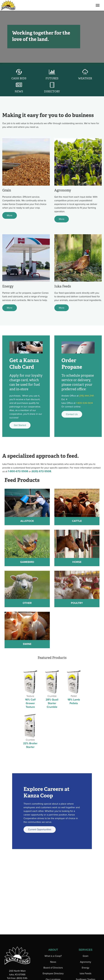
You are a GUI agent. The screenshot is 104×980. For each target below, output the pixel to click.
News (53, 962)
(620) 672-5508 (41, 471)
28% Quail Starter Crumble (52, 703)
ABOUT (53, 950)
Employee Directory (53, 973)
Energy (86, 968)
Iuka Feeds (86, 973)
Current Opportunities (40, 829)
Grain (86, 956)
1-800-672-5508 (18, 471)
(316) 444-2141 (86, 396)
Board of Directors (53, 968)
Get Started (20, 425)
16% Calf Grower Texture (30, 703)
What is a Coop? (53, 956)
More (10, 215)
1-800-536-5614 (84, 403)
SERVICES (86, 950)
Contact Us (72, 414)
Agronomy (86, 962)
